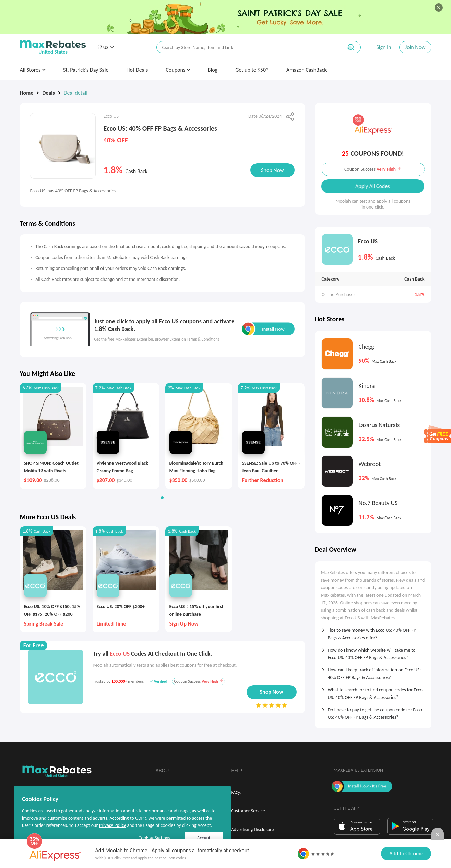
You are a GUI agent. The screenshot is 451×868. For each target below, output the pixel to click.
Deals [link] (48, 93)
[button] (106, 47)
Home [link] (27, 93)
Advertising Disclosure (253, 829)
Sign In (384, 47)
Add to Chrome (406, 853)
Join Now (415, 47)
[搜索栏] (245, 47)
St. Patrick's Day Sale (86, 70)
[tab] (373, 632)
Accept (204, 838)
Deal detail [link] (76, 93)
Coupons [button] (178, 70)
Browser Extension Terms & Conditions (187, 339)
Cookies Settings (154, 838)
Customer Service (248, 811)
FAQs (236, 792)
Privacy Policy (112, 825)
